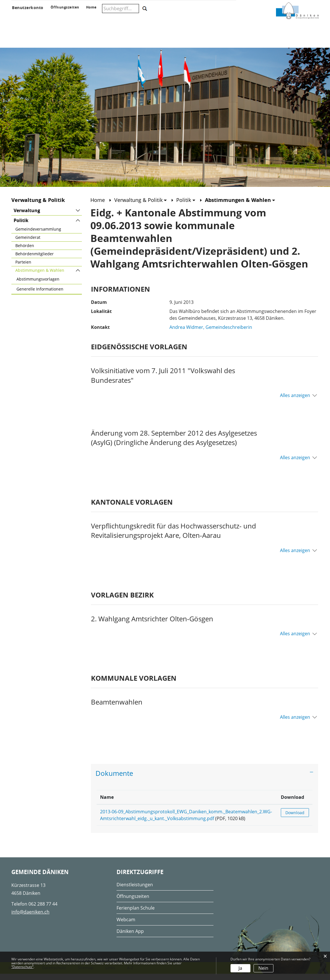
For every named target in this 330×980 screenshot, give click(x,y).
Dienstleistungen (135, 891)
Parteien (23, 268)
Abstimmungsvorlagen (38, 285)
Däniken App (130, 937)
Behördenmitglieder (35, 260)
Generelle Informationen (40, 295)
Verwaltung (27, 217)
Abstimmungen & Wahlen (49, 276)
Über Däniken (22, 18)
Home (98, 206)
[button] (141, 206)
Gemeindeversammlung (38, 235)
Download (297, 819)
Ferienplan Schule (136, 914)
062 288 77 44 (43, 910)
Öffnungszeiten (133, 902)
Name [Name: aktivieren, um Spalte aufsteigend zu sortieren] (107, 803)
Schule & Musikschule (133, 18)
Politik (21, 227)
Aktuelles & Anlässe (53, 18)
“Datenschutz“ (22, 967)
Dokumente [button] (114, 779)
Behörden (25, 252)
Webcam (126, 925)
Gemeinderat (28, 244)
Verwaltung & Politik (94, 18)
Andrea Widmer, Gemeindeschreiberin (211, 333)
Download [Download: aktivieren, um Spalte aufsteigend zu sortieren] (296, 803)
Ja (240, 968)
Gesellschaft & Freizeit (177, 18)
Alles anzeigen (295, 401)
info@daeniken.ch (30, 918)
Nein (263, 968)
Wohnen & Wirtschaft (215, 18)
